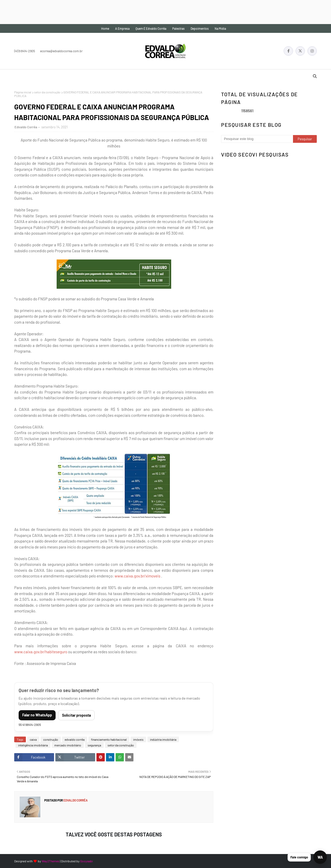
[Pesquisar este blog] (257, 139)
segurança (94, 745)
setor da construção (47, 92)
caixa (33, 739)
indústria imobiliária (163, 739)
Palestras (178, 28)
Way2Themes (51, 861)
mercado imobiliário (68, 745)
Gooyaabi (86, 861)
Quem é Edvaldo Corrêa (151, 28)
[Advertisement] (94, 12)
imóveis (138, 739)
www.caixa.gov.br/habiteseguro (41, 652)
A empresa (122, 28)
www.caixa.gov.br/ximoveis (137, 576)
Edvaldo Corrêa (26, 127)
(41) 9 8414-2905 (25, 51)
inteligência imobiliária (33, 745)
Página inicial (23, 92)
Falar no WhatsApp (37, 715)
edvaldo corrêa (75, 739)
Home (105, 28)
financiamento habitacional (109, 739)
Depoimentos (200, 28)
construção (51, 739)
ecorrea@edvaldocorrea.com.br (61, 51)
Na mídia (220, 28)
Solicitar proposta (76, 715)
